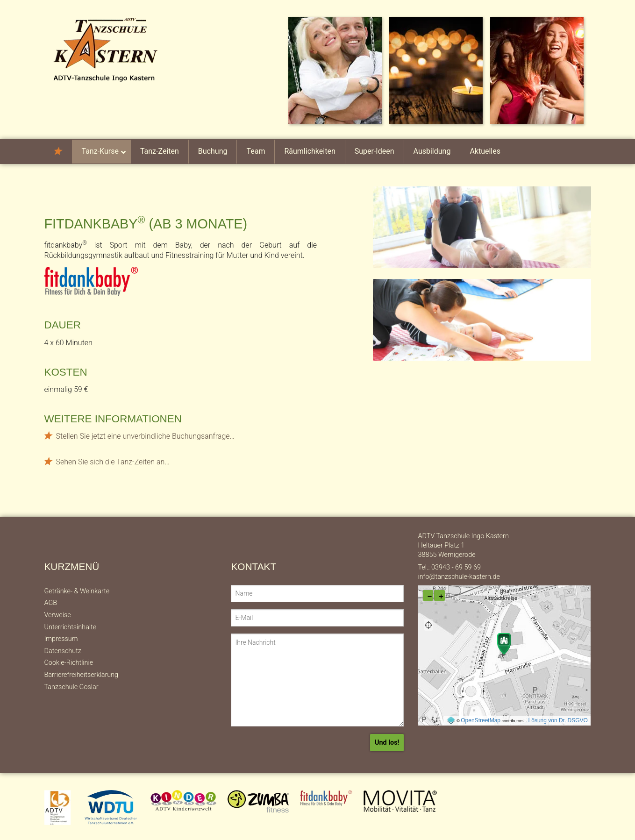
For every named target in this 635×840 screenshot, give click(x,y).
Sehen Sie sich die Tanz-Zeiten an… (113, 462)
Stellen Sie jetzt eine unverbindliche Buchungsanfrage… (145, 436)
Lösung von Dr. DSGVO (558, 720)
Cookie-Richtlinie (69, 663)
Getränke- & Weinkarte (77, 591)
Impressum (61, 639)
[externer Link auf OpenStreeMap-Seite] (451, 720)
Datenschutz (63, 651)
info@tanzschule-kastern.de (459, 577)
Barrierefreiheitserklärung (82, 675)
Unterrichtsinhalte (71, 627)
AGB (51, 603)
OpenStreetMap (481, 720)
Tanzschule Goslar (71, 687)
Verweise (58, 615)
